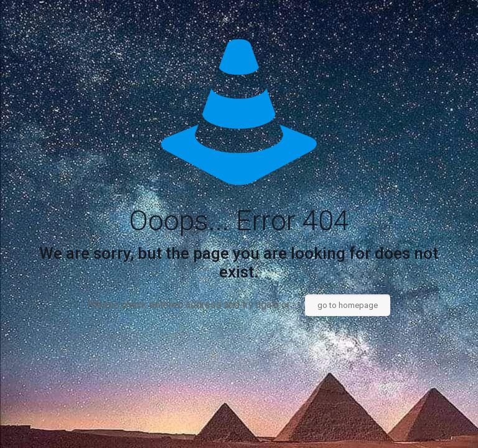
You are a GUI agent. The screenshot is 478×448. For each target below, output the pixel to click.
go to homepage (348, 305)
